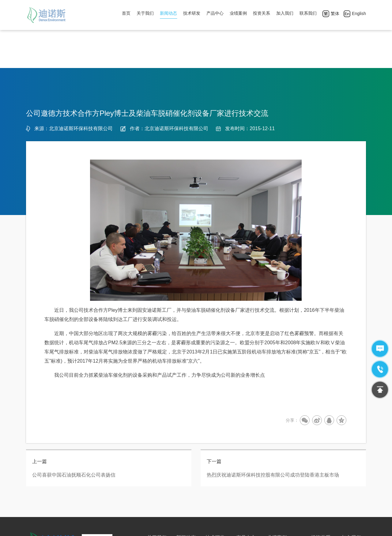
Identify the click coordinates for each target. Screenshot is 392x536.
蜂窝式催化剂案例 (284, 485)
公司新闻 (185, 494)
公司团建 (350, 485)
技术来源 (214, 485)
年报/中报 (320, 494)
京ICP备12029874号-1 (189, 528)
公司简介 (156, 485)
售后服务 (245, 494)
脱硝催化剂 (247, 485)
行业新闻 (185, 485)
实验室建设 (216, 494)
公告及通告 (322, 485)
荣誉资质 (156, 494)
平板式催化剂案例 (284, 494)
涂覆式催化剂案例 (284, 504)
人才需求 (350, 494)
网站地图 (222, 528)
